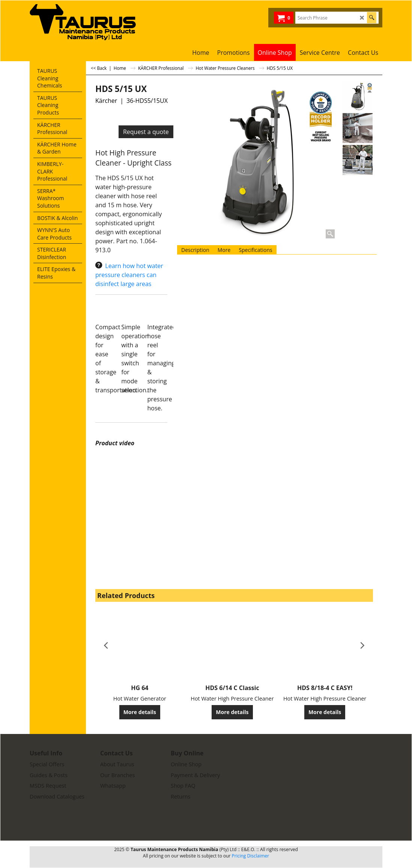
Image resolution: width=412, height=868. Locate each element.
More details (140, 712)
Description (195, 250)
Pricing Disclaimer (251, 856)
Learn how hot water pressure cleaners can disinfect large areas (129, 275)
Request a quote (146, 132)
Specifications (255, 250)
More (224, 250)
